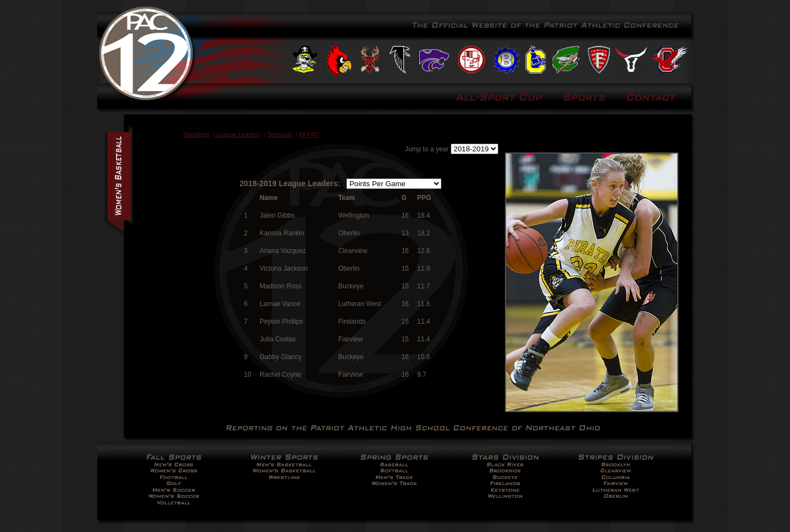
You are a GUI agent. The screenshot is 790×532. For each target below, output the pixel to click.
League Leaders (239, 134)
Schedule (280, 134)
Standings (196, 134)
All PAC (309, 134)
